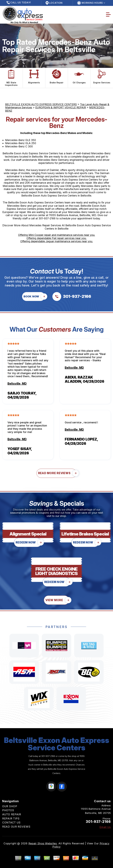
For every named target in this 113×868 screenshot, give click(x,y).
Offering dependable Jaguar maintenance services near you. (57, 241)
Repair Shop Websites (43, 843)
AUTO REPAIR (12, 814)
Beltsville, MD (17, 384)
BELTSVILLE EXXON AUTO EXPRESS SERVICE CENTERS (41, 104)
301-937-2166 (47, 218)
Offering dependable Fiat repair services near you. (56, 238)
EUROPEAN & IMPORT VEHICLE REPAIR (61, 107)
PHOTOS (8, 810)
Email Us (105, 827)
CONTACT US (11, 822)
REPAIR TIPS (11, 819)
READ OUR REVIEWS (16, 827)
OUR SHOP (10, 806)
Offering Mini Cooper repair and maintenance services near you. (57, 235)
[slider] (13, 344)
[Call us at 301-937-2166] (72, 297)
